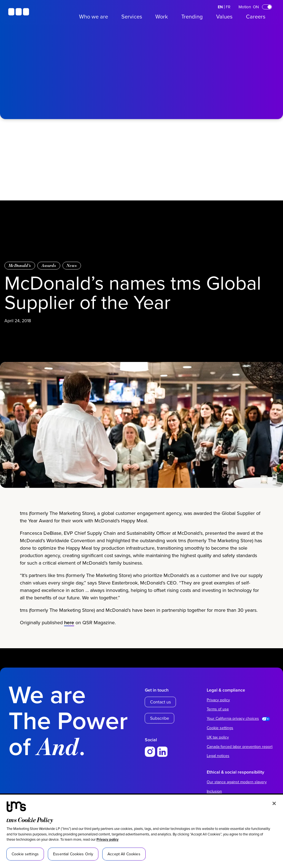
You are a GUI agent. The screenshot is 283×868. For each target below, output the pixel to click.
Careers (256, 16)
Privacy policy (108, 839)
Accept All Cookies (124, 854)
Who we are (94, 16)
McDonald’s (20, 265)
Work (162, 16)
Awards (49, 265)
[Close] (274, 803)
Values (224, 16)
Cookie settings (220, 728)
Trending (192, 16)
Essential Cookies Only (73, 854)
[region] (141, 831)
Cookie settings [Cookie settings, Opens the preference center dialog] (25, 854)
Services (132, 16)
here (69, 632)
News (72, 265)
